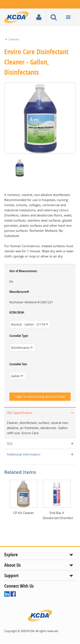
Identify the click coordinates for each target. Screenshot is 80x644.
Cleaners (14, 39)
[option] (40, 118)
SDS (10, 444)
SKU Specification (20, 413)
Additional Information (24, 455)
